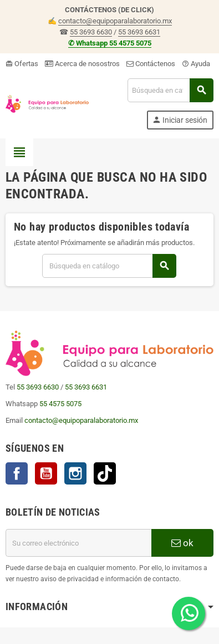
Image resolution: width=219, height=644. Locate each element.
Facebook (17, 473)
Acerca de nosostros (82, 64)
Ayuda (196, 64)
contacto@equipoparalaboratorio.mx (115, 21)
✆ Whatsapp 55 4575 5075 (110, 43)
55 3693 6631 (139, 32)
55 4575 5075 (60, 404)
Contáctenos (151, 64)
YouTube (46, 473)
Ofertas (22, 64)
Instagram (75, 473)
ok (182, 543)
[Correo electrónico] (78, 543)
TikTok (105, 473)
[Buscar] (170, 90)
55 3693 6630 (91, 32)
